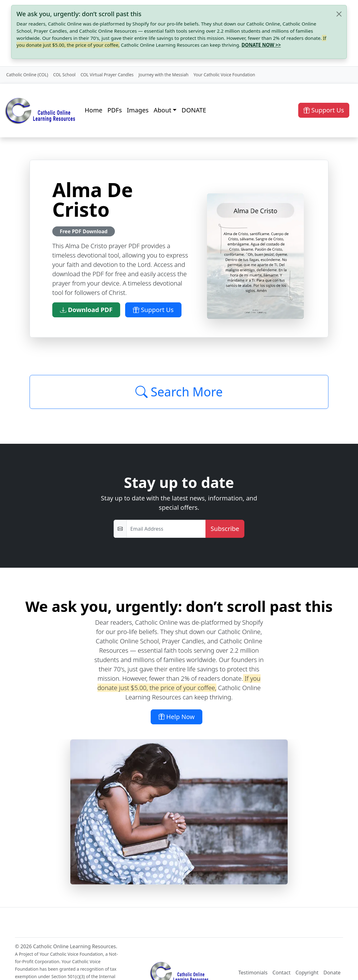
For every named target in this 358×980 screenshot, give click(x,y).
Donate (332, 973)
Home (94, 110)
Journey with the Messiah (163, 75)
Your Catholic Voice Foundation (224, 75)
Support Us (324, 110)
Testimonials (253, 973)
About (162, 110)
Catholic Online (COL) (27, 75)
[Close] (339, 14)
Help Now (177, 717)
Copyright (307, 973)
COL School (64, 75)
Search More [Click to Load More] (179, 392)
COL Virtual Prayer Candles (107, 75)
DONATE (194, 110)
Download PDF (86, 310)
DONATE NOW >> (261, 45)
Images (138, 110)
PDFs (115, 110)
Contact (281, 973)
